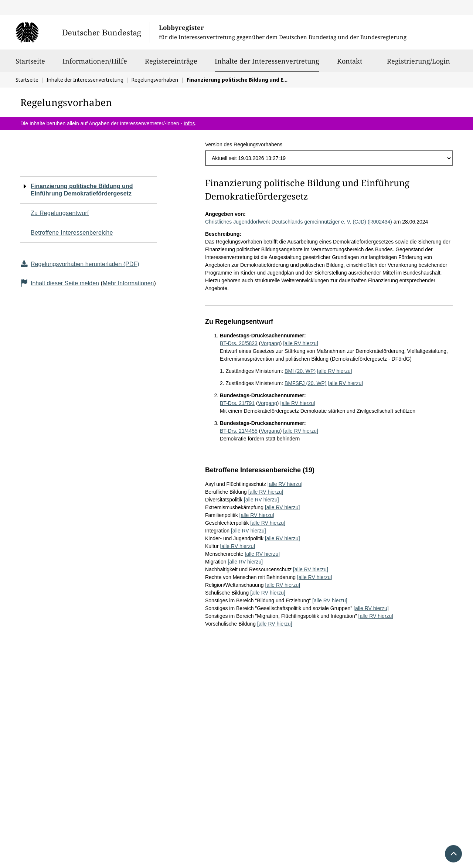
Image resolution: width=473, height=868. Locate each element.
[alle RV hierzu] (301, 343)
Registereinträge (171, 64)
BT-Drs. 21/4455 (239, 431)
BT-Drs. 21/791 (237, 403)
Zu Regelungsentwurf (60, 213)
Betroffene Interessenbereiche (72, 233)
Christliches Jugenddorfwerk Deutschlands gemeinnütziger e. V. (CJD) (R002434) (299, 222)
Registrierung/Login (418, 64)
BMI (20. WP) (300, 371)
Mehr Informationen (128, 283)
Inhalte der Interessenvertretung (267, 61)
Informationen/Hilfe (95, 64)
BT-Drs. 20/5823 (239, 343)
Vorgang (270, 343)
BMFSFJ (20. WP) (306, 383)
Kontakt (350, 64)
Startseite (30, 64)
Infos (189, 123)
